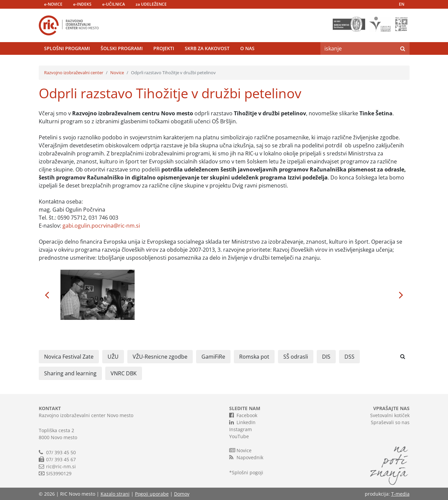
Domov (182, 494)
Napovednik (246, 457)
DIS (326, 357)
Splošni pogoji (248, 472)
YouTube (239, 436)
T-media (400, 494)
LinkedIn (242, 422)
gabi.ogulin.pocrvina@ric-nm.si (101, 226)
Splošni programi (67, 48)
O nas (247, 48)
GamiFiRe (213, 357)
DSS (349, 357)
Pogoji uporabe (152, 494)
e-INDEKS (82, 4)
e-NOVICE (53, 4)
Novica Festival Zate (69, 357)
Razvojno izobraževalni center (74, 73)
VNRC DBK (124, 373)
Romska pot (254, 357)
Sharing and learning (70, 373)
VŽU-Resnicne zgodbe (160, 357)
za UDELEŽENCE (151, 4)
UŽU (113, 357)
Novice (117, 73)
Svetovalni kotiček (390, 415)
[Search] (358, 48)
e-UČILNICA (114, 4)
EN (402, 4)
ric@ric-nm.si (61, 466)
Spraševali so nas (390, 422)
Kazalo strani (115, 494)
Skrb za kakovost (207, 48)
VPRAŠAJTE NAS (391, 408)
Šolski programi (122, 48)
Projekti (164, 48)
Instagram (241, 429)
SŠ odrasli (296, 357)
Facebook (243, 415)
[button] (47, 295)
